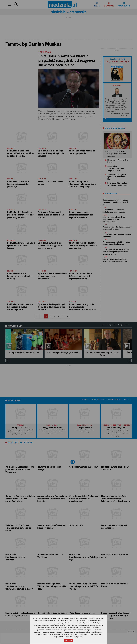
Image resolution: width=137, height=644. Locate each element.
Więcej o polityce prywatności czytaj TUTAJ (68, 637)
